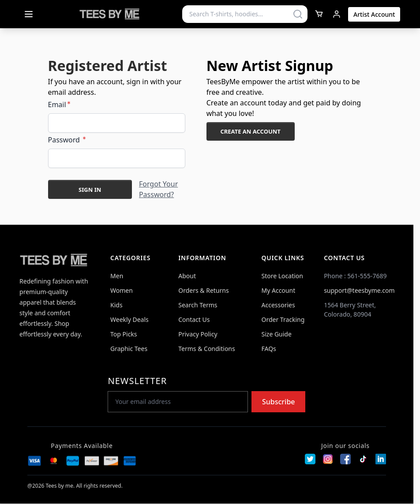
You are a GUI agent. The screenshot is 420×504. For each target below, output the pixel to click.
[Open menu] (29, 14)
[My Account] (337, 14)
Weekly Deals (129, 319)
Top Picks (124, 334)
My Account (279, 290)
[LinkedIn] (381, 459)
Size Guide (277, 334)
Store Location (282, 276)
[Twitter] (310, 459)
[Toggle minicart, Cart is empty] (319, 14)
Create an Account (250, 131)
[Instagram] (328, 459)
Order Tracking (283, 319)
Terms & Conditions (207, 349)
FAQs (269, 349)
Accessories (278, 305)
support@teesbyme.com (359, 290)
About (187, 276)
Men (117, 276)
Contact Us (194, 319)
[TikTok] (363, 459)
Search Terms (198, 305)
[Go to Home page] (110, 14)
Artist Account (374, 14)
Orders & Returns (203, 290)
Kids (116, 305)
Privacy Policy (198, 334)
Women (122, 290)
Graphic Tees (129, 349)
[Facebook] (345, 459)
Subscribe (279, 402)
